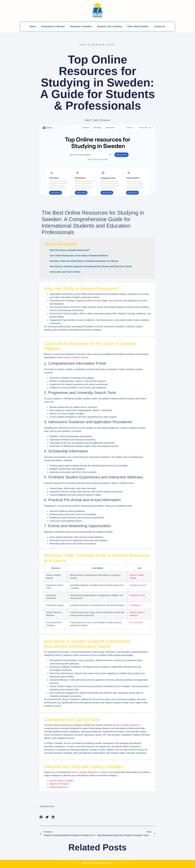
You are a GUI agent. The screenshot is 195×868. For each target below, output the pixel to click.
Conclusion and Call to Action (65, 272)
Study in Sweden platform (126, 725)
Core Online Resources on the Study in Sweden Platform (79, 256)
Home (33, 26)
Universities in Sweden (53, 26)
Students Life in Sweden (109, 26)
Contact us (160, 26)
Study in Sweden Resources (85, 772)
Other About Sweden (138, 26)
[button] (41, 817)
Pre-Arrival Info (136, 622)
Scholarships (135, 605)
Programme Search (138, 585)
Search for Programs (59, 784)
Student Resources (59, 787)
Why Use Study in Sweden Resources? (70, 250)
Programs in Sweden (81, 26)
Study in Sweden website (76, 357)
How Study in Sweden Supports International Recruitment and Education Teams (91, 266)
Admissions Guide (137, 595)
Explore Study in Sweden (62, 781)
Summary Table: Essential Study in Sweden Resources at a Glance (84, 261)
